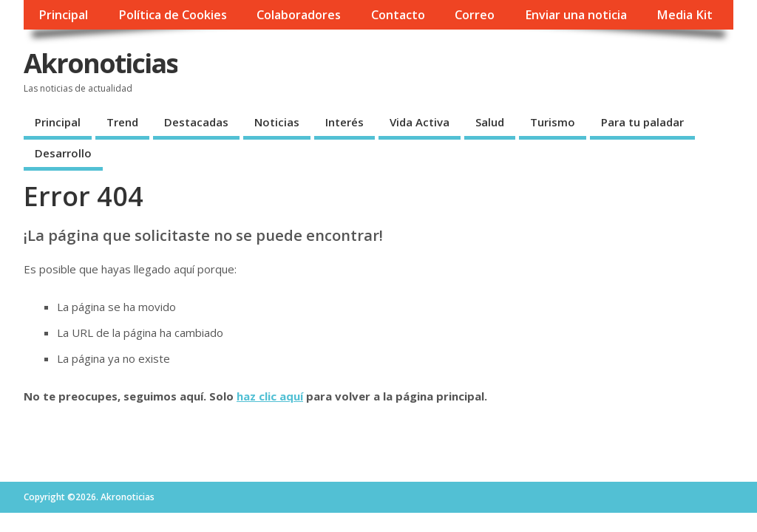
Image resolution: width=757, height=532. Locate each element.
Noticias (277, 122)
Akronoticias (101, 63)
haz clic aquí (270, 396)
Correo (475, 15)
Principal (63, 15)
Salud (490, 122)
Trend (122, 122)
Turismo (553, 122)
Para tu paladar (642, 122)
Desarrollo (63, 153)
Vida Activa (420, 122)
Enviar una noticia (576, 15)
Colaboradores (299, 15)
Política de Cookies (173, 15)
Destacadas (196, 122)
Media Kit (685, 15)
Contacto (398, 15)
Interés (344, 122)
